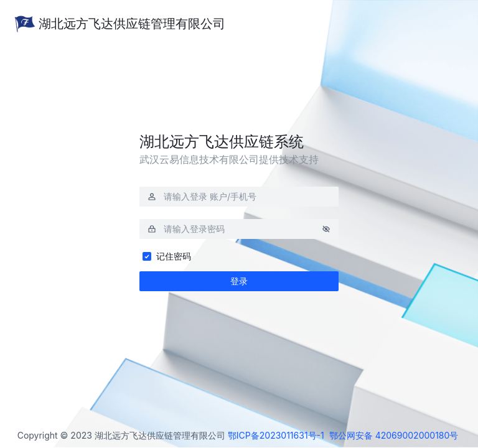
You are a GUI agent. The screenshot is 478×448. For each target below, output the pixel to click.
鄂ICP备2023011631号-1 (276, 435)
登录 (239, 281)
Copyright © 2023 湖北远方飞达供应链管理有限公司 (121, 436)
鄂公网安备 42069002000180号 (394, 435)
